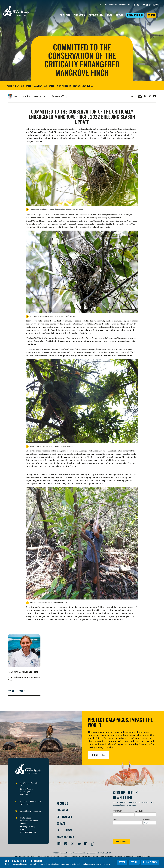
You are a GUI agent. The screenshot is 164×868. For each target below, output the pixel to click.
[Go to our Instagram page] (65, 843)
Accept (122, 862)
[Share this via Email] (140, 96)
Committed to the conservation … (75, 86)
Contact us (113, 5)
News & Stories (23, 86)
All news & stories (44, 86)
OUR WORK (79, 15)
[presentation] (131, 831)
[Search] (100, 5)
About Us (62, 803)
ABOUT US (65, 15)
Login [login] (105, 5)
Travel (120, 15)
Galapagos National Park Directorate (47, 132)
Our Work (63, 810)
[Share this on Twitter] (150, 96)
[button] (135, 5)
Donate (151, 15)
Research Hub (135, 15)
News (109, 15)
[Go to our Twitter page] (71, 843)
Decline (134, 862)
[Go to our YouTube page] (78, 843)
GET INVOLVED (96, 15)
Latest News (64, 830)
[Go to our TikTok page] (92, 843)
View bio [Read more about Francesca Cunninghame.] (11, 691)
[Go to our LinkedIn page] (85, 843)
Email (21, 691)
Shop (130, 5)
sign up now (121, 841)
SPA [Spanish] (156, 5)
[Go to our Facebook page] (58, 843)
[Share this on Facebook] (145, 96)
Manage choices (150, 862)
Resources (123, 5)
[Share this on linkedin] (155, 96)
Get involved (64, 817)
